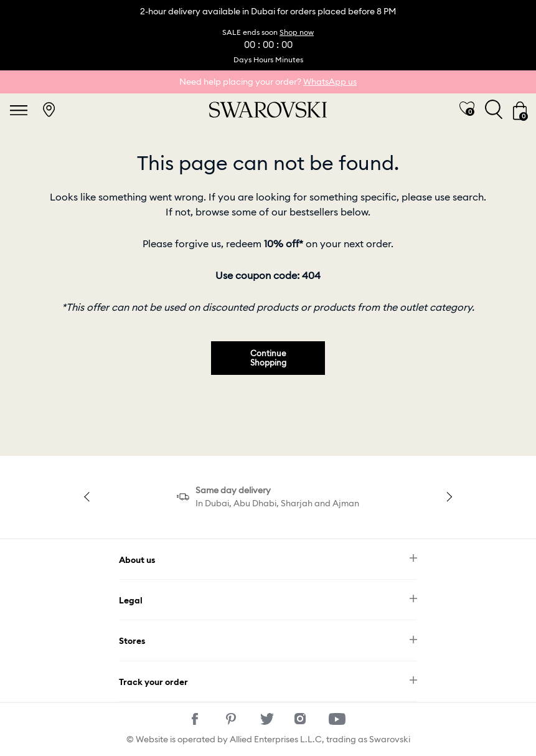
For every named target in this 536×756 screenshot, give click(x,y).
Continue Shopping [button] (268, 358)
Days (242, 59)
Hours (263, 59)
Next (448, 496)
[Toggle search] (494, 109)
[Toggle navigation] (19, 110)
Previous (88, 496)
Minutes (289, 59)
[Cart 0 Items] (520, 110)
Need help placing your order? (268, 82)
